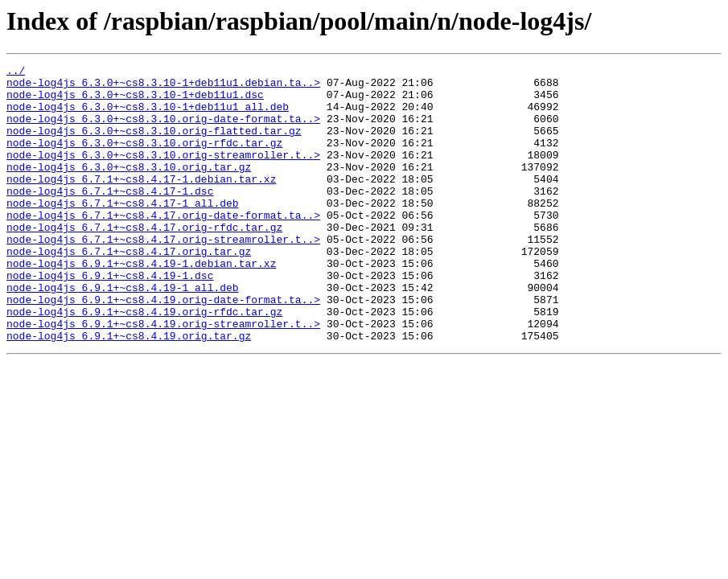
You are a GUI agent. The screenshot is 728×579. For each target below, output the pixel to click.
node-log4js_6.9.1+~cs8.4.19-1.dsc (110, 318)
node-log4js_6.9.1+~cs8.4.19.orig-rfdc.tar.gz (144, 362)
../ (16, 72)
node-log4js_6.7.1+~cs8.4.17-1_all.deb (123, 232)
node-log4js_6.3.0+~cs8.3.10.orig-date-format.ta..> (163, 130)
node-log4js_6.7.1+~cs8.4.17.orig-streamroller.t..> (163, 275)
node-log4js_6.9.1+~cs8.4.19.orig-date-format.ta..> (163, 347)
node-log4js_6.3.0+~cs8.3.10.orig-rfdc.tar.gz (144, 159)
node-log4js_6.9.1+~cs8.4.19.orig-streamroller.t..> (163, 376)
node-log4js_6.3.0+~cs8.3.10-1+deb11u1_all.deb (148, 116)
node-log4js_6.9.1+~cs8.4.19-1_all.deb (123, 333)
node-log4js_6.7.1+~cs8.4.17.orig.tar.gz (129, 289)
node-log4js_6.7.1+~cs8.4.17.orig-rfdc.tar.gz (144, 261)
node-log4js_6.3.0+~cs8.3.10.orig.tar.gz (129, 188)
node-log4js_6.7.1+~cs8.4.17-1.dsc (110, 217)
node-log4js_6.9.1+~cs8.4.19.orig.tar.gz (129, 391)
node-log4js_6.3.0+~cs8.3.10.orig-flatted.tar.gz (154, 145)
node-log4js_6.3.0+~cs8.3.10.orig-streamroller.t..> (163, 174)
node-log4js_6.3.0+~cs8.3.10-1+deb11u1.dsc (135, 101)
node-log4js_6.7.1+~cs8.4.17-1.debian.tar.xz (141, 203)
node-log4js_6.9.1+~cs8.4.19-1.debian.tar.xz (141, 304)
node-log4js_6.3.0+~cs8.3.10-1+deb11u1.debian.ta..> (163, 87)
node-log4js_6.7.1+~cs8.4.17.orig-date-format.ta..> (163, 246)
